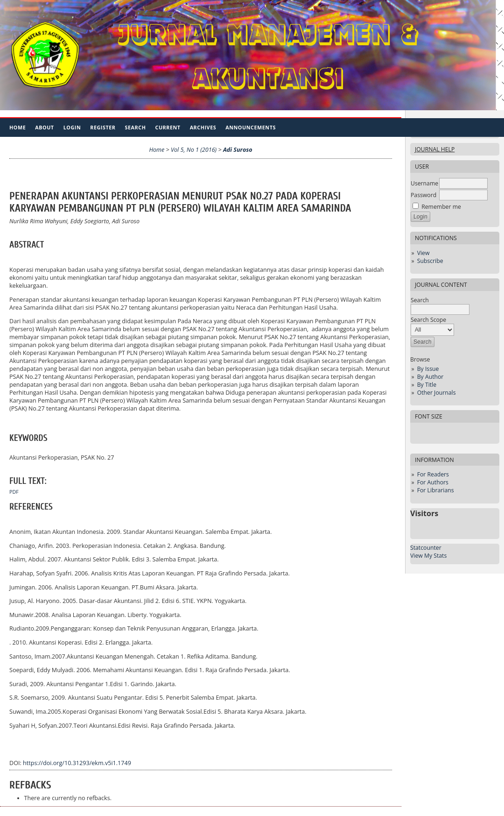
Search (136, 127)
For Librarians (436, 490)
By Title (427, 385)
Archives (203, 127)
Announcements (251, 127)
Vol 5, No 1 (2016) (194, 150)
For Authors (433, 482)
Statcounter (426, 548)
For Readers (433, 474)
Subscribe (430, 261)
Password (423, 195)
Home (17, 127)
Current (168, 127)
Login (72, 127)
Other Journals (437, 393)
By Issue (428, 369)
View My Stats (428, 556)
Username (424, 183)
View (423, 253)
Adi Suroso (238, 150)
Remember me (441, 207)
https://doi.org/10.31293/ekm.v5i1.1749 (77, 763)
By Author (430, 377)
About (44, 127)
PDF (14, 492)
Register (103, 127)
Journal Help (435, 149)
